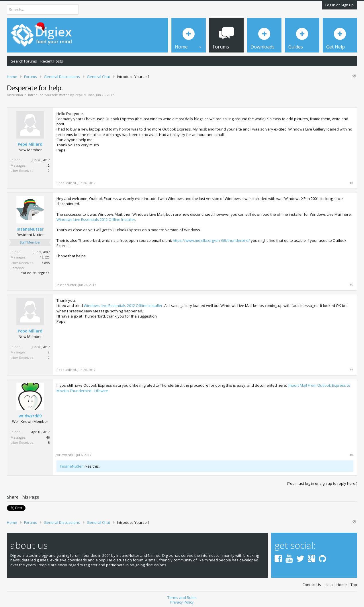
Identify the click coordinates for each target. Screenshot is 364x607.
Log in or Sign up (339, 5)
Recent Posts (52, 61)
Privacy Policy (182, 602)
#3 (352, 370)
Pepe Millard (85, 95)
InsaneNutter (30, 229)
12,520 (45, 257)
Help (329, 585)
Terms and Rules (182, 598)
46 (48, 437)
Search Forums (24, 61)
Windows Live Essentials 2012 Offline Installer (96, 219)
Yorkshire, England (35, 273)
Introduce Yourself (43, 95)
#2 (352, 285)
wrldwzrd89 (30, 416)
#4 (352, 455)
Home (342, 585)
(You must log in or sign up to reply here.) (322, 483)
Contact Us (312, 585)
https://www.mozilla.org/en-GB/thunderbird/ (211, 240)
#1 (352, 183)
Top (354, 585)
